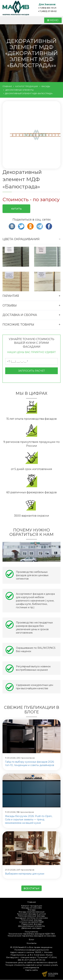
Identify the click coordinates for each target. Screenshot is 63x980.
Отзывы (10, 305)
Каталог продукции (32, 906)
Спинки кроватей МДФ (32, 922)
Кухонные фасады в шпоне (32, 914)
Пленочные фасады (32, 920)
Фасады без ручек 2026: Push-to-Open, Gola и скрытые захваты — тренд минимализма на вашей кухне (29, 820)
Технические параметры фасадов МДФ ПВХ (32, 934)
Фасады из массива (32, 908)
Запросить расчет (32, 371)
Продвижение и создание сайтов (50, 974)
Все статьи (32, 888)
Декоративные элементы (32, 926)
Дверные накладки (32, 928)
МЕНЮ (53, 20)
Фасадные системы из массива (32, 918)
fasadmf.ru (23, 947)
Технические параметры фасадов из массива (32, 936)
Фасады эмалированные (32, 912)
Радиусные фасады (32, 924)
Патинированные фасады (32, 916)
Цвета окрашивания (21, 239)
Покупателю (32, 932)
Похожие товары (18, 325)
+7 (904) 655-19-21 (47, 8)
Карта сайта (32, 970)
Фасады (32, 910)
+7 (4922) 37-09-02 (47, 11)
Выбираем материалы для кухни (25, 874)
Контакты (32, 943)
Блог (32, 940)
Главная (32, 902)
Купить (16, 209)
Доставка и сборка (20, 315)
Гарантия (11, 296)
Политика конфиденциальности (32, 950)
